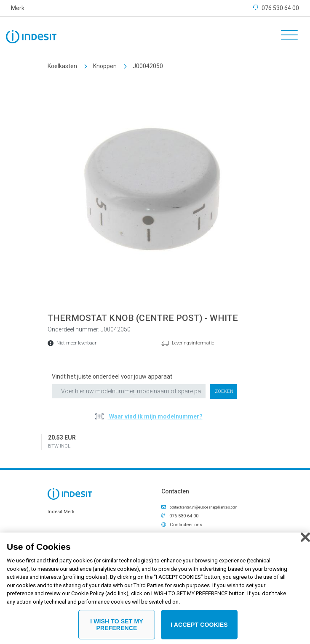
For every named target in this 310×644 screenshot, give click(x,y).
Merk (18, 8)
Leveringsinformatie (193, 343)
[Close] (305, 540)
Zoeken (224, 391)
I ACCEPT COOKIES (199, 628)
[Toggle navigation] (286, 36)
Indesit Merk (61, 512)
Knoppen (105, 66)
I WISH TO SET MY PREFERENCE (117, 628)
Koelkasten (62, 66)
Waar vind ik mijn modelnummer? (155, 416)
